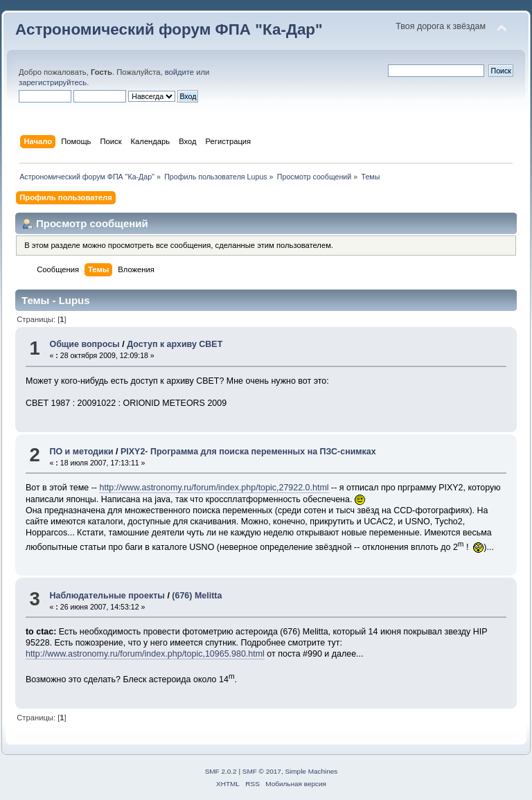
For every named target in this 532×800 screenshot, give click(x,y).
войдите (179, 72)
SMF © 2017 (262, 771)
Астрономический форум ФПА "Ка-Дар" (169, 29)
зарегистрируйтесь (53, 82)
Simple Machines (311, 771)
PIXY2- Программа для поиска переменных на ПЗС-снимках (248, 452)
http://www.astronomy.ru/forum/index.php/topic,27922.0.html (214, 488)
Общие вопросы (84, 344)
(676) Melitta (197, 596)
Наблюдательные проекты (107, 596)
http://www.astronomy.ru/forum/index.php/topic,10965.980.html (145, 654)
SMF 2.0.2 (221, 771)
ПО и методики (81, 452)
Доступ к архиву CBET (175, 344)
